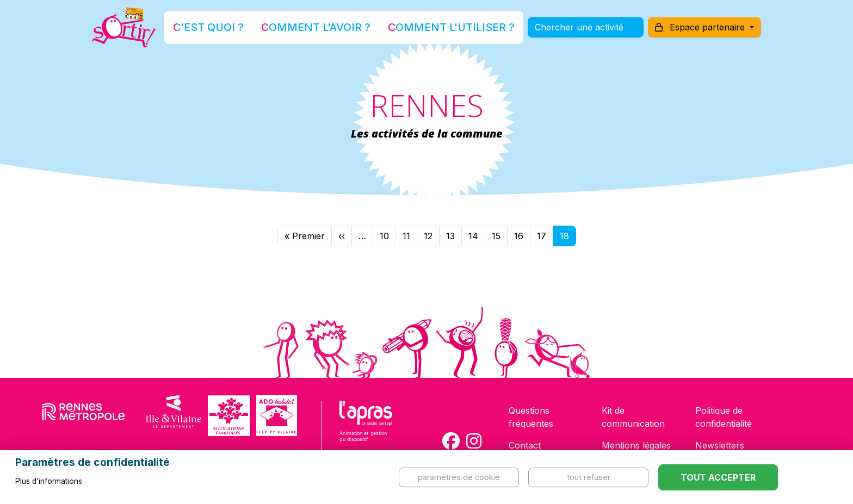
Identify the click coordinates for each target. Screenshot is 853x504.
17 (542, 236)
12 (428, 236)
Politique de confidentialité (724, 417)
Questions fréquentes (531, 417)
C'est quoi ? (253, 35)
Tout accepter (718, 477)
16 (519, 236)
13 (450, 236)
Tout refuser (589, 477)
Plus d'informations (49, 481)
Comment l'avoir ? (336, 35)
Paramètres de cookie (459, 477)
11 (406, 236)
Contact (525, 445)
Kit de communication (633, 417)
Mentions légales (636, 445)
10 (384, 236)
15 (496, 236)
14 (473, 236)
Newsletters (720, 445)
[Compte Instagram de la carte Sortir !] (474, 441)
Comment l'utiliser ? (438, 35)
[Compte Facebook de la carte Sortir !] (451, 441)
